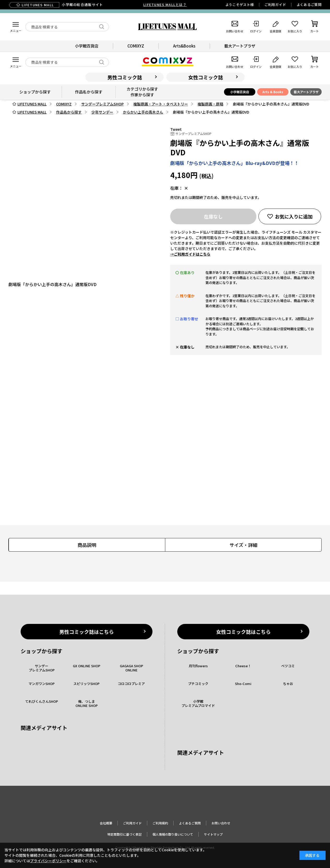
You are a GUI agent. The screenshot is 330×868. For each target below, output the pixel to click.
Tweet (176, 129)
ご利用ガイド (275, 5)
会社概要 (106, 823)
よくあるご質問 (309, 5)
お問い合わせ (221, 823)
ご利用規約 (160, 823)
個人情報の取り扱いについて (173, 834)
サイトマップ (213, 834)
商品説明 (87, 545)
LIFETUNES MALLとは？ (165, 5)
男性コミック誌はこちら (87, 632)
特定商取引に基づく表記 (125, 834)
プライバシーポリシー (48, 861)
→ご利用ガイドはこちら (190, 254)
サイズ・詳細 (243, 545)
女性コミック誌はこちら (243, 632)
